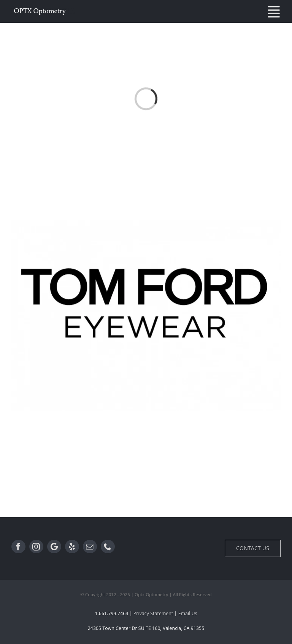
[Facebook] (18, 547)
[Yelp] (72, 547)
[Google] (54, 547)
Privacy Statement (153, 613)
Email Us (188, 613)
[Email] (90, 547)
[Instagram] (36, 547)
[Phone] (108, 547)
